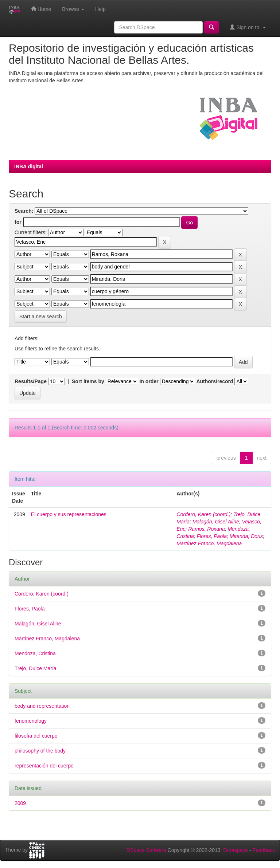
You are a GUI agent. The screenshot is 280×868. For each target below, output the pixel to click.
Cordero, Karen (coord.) (203, 514)
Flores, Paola (212, 536)
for (18, 222)
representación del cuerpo (44, 766)
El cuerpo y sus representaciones (69, 514)
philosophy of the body (40, 751)
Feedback (264, 850)
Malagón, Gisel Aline (216, 522)
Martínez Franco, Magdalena (209, 543)
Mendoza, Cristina (35, 653)
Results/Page (31, 381)
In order (149, 381)
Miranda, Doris (246, 536)
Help (100, 9)
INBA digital (29, 166)
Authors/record (215, 381)
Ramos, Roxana (206, 529)
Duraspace (236, 850)
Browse (73, 9)
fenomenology (31, 721)
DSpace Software (146, 850)
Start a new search (41, 317)
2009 (20, 803)
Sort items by (88, 381)
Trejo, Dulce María (36, 668)
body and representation (42, 706)
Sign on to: (248, 27)
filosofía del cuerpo (36, 736)
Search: (24, 211)
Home (41, 9)
